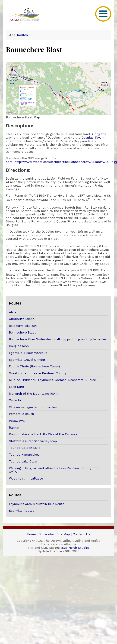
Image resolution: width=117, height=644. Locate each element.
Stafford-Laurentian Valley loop (33, 441)
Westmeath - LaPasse (26, 478)
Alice (13, 312)
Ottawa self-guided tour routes (33, 407)
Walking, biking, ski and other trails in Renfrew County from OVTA (54, 470)
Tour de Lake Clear (23, 461)
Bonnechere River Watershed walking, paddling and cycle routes (58, 339)
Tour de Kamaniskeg (24, 455)
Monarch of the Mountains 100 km (35, 394)
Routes (22, 35)
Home (31, 534)
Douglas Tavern (93, 138)
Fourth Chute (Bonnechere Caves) (34, 366)
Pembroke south (21, 414)
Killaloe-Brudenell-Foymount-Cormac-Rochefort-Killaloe (52, 380)
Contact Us (81, 534)
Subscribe (46, 534)
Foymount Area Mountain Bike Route (37, 504)
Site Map (63, 534)
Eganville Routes (22, 511)
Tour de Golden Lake (25, 448)
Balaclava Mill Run (23, 326)
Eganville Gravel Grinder (27, 360)
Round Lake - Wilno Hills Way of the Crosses (43, 434)
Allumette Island (22, 319)
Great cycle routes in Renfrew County (38, 373)
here (9, 162)
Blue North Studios (75, 548)
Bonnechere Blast (22, 332)
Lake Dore (16, 387)
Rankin (14, 428)
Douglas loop (19, 346)
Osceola (15, 400)
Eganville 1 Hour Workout (28, 353)
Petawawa (17, 421)
